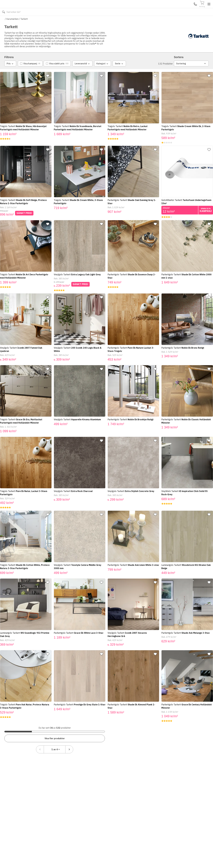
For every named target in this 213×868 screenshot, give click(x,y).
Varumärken (12, 27)
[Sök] (139, 8)
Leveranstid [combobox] (82, 72)
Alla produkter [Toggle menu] (15, 20)
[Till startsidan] (25, 8)
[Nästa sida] (205, 728)
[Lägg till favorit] (50, 84)
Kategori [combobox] (103, 72)
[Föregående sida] (175, 728)
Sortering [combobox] (191, 72)
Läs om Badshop (131, 20)
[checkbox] (30, 72)
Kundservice (177, 8)
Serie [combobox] (119, 72)
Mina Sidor (188, 8)
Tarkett (24, 27)
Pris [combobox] (10, 72)
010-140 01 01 (85, 20)
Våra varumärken (110, 20)
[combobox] (190, 728)
